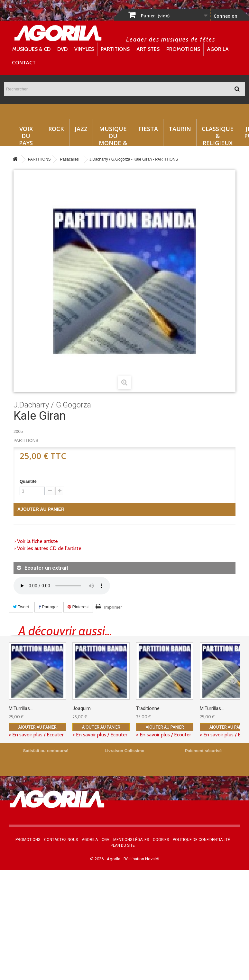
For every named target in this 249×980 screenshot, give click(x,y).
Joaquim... (83, 708)
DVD (62, 49)
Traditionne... (149, 708)
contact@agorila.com (155, 812)
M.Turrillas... (21, 708)
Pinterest (78, 607)
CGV (106, 840)
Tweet (21, 607)
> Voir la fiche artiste (36, 541)
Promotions (183, 49)
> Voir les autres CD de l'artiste (47, 548)
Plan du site (123, 845)
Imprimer (113, 607)
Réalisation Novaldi (141, 859)
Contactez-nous (61, 840)
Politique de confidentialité (201, 840)
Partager (48, 607)
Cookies (161, 840)
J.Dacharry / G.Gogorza (52, 405)
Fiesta (148, 129)
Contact (24, 63)
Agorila (218, 49)
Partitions (115, 49)
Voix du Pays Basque (26, 135)
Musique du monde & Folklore (113, 135)
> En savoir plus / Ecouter (36, 735)
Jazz (81, 129)
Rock (56, 129)
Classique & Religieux (218, 135)
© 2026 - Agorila (106, 859)
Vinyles (84, 49)
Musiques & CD (31, 49)
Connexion (226, 16)
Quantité (28, 481)
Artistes (148, 49)
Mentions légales (131, 840)
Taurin (180, 129)
